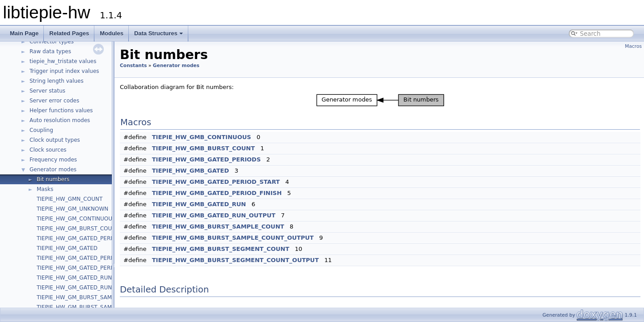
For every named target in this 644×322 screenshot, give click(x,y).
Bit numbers (53, 179)
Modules (112, 33)
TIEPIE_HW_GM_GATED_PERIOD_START (88, 258)
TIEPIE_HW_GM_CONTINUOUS (76, 219)
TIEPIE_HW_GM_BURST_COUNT (78, 229)
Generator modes (53, 169)
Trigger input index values (64, 71)
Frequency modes (53, 160)
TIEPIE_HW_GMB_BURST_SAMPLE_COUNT (218, 227)
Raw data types (50, 51)
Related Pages (69, 33)
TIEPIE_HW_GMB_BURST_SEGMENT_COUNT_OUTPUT (235, 260)
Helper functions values (61, 110)
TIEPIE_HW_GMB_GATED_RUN (199, 204)
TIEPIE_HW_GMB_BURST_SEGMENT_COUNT (221, 249)
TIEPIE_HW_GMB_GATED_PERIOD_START (216, 182)
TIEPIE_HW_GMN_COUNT (70, 199)
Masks (45, 189)
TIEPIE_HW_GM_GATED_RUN (74, 278)
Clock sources (48, 150)
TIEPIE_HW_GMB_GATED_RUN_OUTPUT (214, 215)
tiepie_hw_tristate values (63, 61)
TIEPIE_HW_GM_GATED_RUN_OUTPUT (87, 288)
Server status (47, 91)
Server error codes (54, 101)
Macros (633, 46)
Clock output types (55, 140)
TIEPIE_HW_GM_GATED (67, 248)
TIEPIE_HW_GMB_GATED (191, 171)
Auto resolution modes (60, 120)
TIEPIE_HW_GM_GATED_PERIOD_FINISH (89, 268)
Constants (133, 66)
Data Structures (159, 33)
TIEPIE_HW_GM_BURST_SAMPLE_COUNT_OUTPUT (102, 307)
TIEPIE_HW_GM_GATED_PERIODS (80, 238)
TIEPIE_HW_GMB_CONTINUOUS (202, 137)
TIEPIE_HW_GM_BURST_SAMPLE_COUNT (90, 297)
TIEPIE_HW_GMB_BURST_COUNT (203, 148)
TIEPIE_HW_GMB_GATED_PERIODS (206, 159)
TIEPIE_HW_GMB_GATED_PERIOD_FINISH (217, 193)
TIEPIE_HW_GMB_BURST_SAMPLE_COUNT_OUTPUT (233, 238)
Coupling (41, 130)
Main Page (24, 33)
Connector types (52, 42)
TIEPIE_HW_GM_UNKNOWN (72, 209)
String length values (57, 81)
